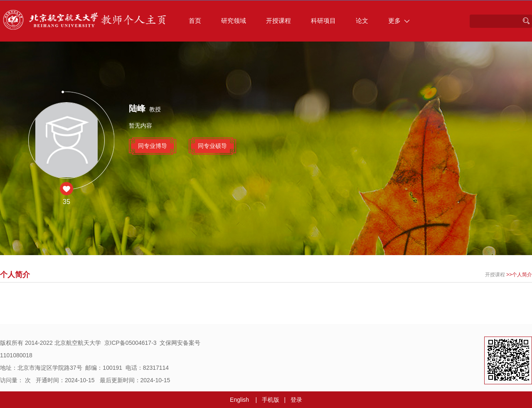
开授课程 (278, 21)
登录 (296, 400)
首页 (195, 21)
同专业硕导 (212, 146)
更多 (399, 21)
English (239, 400)
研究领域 (234, 21)
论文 (362, 21)
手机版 (271, 400)
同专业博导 (153, 146)
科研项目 (323, 21)
